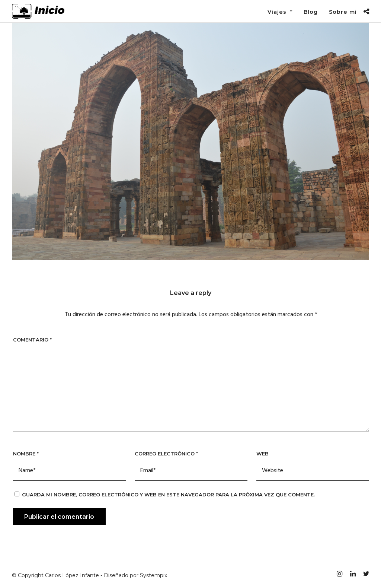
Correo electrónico (166, 454)
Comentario (32, 340)
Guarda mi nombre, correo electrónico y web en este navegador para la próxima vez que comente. (168, 495)
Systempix (153, 575)
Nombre (26, 454)
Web (262, 454)
